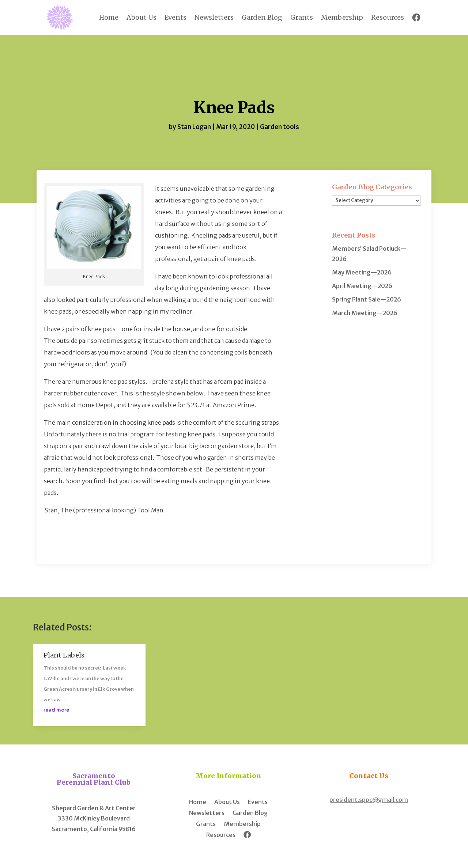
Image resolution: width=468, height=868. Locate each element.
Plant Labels (64, 655)
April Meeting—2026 (362, 286)
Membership (342, 17)
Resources (388, 17)
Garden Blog (262, 17)
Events (175, 17)
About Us (141, 17)
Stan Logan (194, 127)
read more (56, 710)
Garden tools (280, 127)
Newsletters (214, 17)
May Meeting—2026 (362, 272)
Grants (302, 17)
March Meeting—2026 (365, 313)
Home (109, 17)
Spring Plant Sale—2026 (367, 299)
